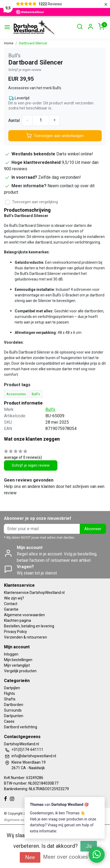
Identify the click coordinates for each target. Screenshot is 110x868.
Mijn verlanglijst (17, 665)
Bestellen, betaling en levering (29, 626)
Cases (9, 721)
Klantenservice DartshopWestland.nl (34, 593)
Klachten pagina (17, 620)
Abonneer (93, 529)
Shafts (10, 699)
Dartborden (14, 705)
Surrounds (13, 710)
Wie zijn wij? (14, 598)
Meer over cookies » (67, 857)
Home (9, 43)
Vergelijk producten (20, 671)
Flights (9, 693)
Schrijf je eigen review (25, 70)
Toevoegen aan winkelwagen (55, 136)
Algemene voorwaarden (24, 615)
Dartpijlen (12, 688)
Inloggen (11, 654)
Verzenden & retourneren (25, 637)
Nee (30, 857)
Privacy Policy (15, 632)
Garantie (11, 609)
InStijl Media (93, 813)
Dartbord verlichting (21, 727)
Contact (11, 604)
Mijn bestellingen (18, 660)
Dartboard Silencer (33, 43)
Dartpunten (14, 716)
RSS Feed (73, 820)
